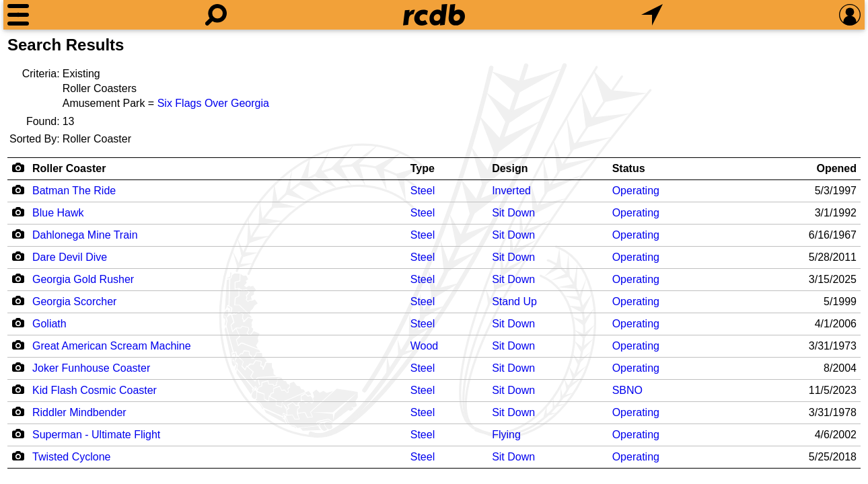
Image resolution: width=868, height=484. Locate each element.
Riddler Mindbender (79, 412)
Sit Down (513, 213)
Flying (506, 435)
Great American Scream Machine (112, 346)
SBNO (627, 390)
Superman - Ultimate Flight (96, 435)
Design (510, 168)
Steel (423, 191)
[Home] (434, 15)
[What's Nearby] (652, 15)
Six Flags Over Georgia (213, 103)
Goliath (49, 324)
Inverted (511, 191)
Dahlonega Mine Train (85, 235)
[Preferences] (850, 15)
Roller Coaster (69, 168)
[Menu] (18, 15)
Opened (836, 168)
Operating (636, 191)
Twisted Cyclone (72, 457)
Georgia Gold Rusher (83, 279)
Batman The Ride (74, 191)
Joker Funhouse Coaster (91, 368)
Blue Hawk (58, 213)
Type (423, 168)
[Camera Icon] (18, 190)
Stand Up (514, 301)
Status (629, 168)
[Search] (216, 15)
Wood (425, 346)
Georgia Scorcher (74, 301)
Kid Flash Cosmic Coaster (95, 390)
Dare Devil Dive (70, 257)
